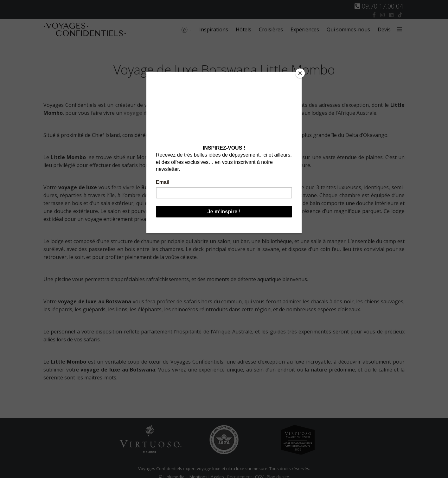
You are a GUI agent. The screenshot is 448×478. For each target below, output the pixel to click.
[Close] (300, 73)
